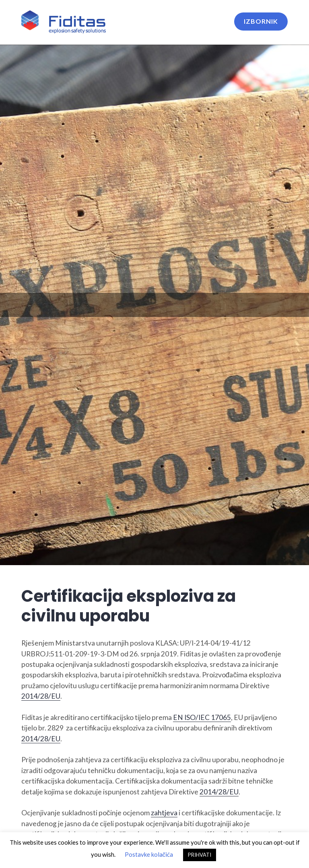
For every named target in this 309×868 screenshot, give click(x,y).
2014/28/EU (41, 696)
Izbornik (261, 21)
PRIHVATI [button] (200, 855)
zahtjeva (164, 813)
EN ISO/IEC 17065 (202, 717)
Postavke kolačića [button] (149, 854)
